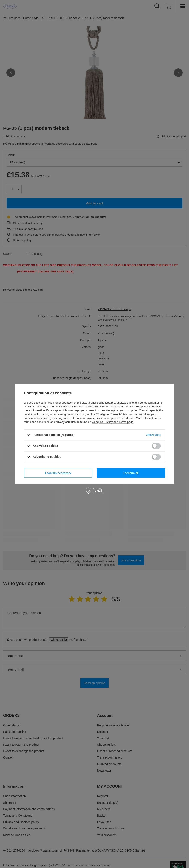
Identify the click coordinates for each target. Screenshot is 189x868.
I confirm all (131, 473)
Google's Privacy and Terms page (113, 422)
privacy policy (149, 406)
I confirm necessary (58, 473)
